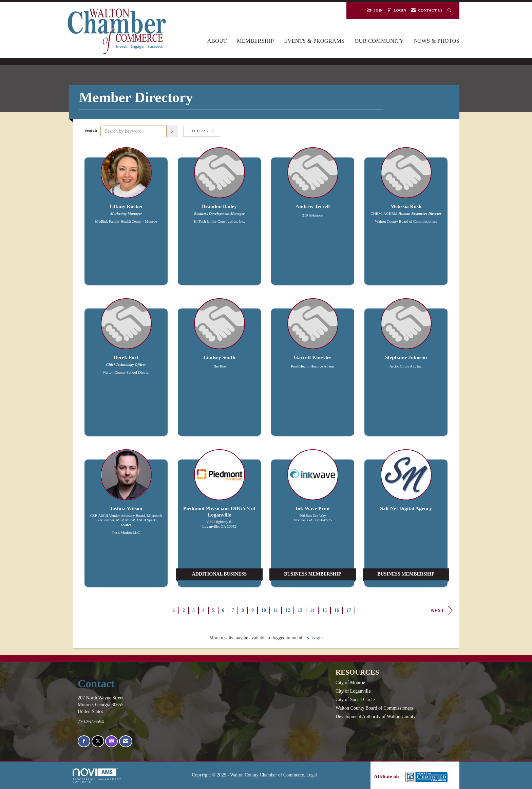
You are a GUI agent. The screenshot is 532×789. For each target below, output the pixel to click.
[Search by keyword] (134, 131)
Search (91, 130)
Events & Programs (314, 41)
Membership (255, 41)
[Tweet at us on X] (98, 741)
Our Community (379, 41)
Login (317, 638)
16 (337, 610)
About (217, 41)
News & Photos (437, 41)
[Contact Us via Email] (126, 741)
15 (324, 610)
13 (300, 610)
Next (442, 610)
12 (288, 610)
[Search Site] (450, 10)
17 (349, 610)
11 (276, 610)
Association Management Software (97, 776)
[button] (172, 131)
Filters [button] (202, 131)
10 (264, 610)
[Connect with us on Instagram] (111, 741)
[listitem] (126, 219)
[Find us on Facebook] (84, 741)
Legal (312, 775)
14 (312, 610)
